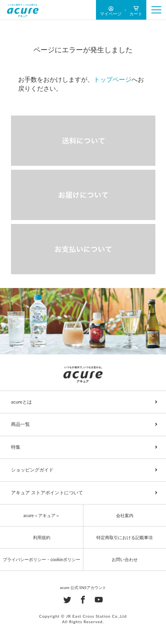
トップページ (113, 79)
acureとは (21, 402)
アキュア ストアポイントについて (47, 493)
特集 (16, 447)
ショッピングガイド (32, 470)
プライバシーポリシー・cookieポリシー (41, 559)
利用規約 (42, 537)
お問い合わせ (125, 559)
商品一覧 (20, 424)
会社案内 (125, 515)
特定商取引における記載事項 (124, 537)
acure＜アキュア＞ (41, 515)
